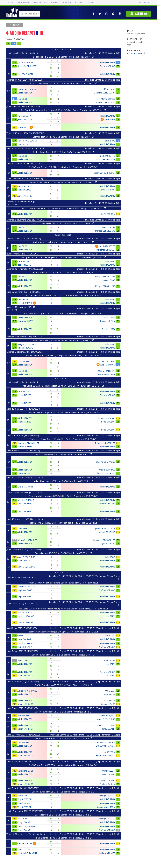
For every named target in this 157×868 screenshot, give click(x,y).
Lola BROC (22, 99)
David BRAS (23, 819)
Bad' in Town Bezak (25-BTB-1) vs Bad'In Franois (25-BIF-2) (63, 454)
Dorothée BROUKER (27, 66)
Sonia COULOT (108, 422)
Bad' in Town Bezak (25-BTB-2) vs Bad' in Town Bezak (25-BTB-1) (63, 655)
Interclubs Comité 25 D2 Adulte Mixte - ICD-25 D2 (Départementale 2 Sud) (85, 628)
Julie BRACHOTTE (25, 63)
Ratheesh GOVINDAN (105, 742)
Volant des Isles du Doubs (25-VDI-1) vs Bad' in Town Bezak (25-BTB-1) (63, 439)
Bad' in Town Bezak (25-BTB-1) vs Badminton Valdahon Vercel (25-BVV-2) (63, 412)
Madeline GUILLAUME (27, 141)
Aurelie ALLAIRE (25, 186)
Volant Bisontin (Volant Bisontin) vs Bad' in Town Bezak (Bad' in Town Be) (63, 583)
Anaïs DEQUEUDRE (26, 557)
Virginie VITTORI (25, 799)
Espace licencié (41, 3)
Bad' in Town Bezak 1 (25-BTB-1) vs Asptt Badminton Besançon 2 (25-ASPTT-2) (63, 355)
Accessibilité (144, 3)
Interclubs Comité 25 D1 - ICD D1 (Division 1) (99, 239)
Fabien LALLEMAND (27, 89)
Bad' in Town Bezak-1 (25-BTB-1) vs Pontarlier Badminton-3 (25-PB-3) (63, 83)
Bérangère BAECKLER (105, 443)
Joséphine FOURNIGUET (104, 173)
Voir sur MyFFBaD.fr (136, 53)
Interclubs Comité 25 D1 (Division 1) (103, 53)
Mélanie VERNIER (107, 504)
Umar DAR (110, 691)
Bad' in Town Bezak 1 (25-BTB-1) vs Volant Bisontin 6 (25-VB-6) (63, 273)
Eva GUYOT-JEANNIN (105, 746)
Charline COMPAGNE (105, 462)
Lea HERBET (23, 127)
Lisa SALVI (110, 616)
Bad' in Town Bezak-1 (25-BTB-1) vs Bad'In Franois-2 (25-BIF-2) (63, 152)
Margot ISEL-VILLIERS (105, 231)
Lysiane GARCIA (25, 613)
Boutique (79, 3)
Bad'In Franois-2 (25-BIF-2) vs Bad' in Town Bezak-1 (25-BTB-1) (63, 57)
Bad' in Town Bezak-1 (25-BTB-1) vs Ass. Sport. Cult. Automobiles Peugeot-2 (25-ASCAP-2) (63, 208)
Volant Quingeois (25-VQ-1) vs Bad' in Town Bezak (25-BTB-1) (63, 481)
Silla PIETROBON (107, 214)
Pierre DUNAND (25, 361)
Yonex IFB (55, 3)
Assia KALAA (109, 280)
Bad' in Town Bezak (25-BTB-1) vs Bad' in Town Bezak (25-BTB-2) (63, 792)
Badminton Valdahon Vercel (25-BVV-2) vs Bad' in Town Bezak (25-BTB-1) (63, 496)
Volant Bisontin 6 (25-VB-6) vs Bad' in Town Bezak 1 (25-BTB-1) (63, 340)
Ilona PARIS (110, 119)
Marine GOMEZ (108, 99)
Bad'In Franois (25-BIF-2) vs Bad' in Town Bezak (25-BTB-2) (63, 815)
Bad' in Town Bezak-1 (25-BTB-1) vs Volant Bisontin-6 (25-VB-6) (63, 223)
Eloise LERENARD (25, 348)
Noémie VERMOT (107, 590)
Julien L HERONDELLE (105, 529)
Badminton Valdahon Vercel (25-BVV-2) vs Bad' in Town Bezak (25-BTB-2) (63, 632)
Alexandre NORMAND (27, 691)
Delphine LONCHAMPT (104, 93)
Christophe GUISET (26, 771)
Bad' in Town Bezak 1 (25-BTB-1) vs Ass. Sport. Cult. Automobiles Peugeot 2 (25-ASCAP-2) (63, 314)
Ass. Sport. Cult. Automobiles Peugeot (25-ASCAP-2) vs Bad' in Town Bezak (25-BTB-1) (63, 386)
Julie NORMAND (25, 303)
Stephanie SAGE (25, 590)
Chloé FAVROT (24, 299)
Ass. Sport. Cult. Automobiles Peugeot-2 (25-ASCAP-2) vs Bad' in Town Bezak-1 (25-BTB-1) (63, 110)
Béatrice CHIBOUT (107, 418)
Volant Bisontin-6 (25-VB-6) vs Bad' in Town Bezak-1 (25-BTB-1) (63, 137)
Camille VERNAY (25, 843)
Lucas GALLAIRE (107, 361)
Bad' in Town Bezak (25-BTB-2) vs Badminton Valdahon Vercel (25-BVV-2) (63, 765)
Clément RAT (109, 89)
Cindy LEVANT (24, 561)
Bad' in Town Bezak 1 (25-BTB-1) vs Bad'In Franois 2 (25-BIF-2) (63, 242)
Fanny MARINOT (107, 66)
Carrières (91, 3)
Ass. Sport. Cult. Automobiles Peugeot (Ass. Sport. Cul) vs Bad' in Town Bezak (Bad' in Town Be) (63, 609)
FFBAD (10, 3)
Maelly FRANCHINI (107, 371)
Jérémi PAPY (109, 660)
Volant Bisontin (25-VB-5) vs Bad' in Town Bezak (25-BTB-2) (63, 838)
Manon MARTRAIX (107, 374)
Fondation (67, 3)
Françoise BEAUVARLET (28, 443)
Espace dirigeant (23, 3)
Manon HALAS (108, 227)
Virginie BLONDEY (107, 470)
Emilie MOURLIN (25, 647)
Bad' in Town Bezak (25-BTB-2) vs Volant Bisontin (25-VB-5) (63, 738)
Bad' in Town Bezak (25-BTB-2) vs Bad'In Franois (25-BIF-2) (63, 712)
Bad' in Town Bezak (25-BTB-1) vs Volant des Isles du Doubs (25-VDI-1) (63, 523)
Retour (15, 25)
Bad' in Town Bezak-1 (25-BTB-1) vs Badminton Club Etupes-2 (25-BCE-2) (63, 167)
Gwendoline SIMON (106, 807)
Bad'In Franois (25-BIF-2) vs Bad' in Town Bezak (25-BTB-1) (63, 553)
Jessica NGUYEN (25, 119)
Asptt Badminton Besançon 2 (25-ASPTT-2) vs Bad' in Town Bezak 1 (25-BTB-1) (63, 296)
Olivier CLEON (24, 636)
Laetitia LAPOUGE (26, 616)
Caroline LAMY (24, 116)
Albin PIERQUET (108, 716)
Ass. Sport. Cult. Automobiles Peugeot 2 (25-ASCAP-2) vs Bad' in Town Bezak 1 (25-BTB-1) (63, 257)
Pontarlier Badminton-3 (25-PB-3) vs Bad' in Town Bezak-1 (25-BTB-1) (63, 182)
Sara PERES (23, 144)
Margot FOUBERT (26, 447)
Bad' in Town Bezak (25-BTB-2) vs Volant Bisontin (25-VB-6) (63, 685)
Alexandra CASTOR (26, 587)
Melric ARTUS (109, 636)
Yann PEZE (22, 529)
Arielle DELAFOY (108, 63)
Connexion (139, 14)
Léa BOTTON (109, 752)
